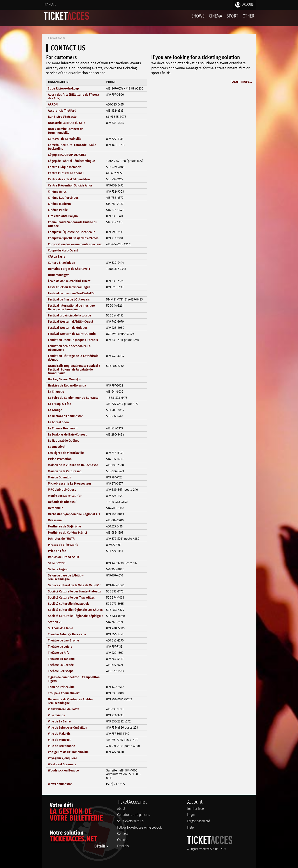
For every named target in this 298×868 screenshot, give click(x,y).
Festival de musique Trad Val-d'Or (71, 293)
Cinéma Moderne (60, 204)
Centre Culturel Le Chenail (66, 173)
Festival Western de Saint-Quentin (72, 334)
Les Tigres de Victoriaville (66, 453)
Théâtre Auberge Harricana (67, 634)
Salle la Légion (58, 569)
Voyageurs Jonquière (63, 758)
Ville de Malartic (59, 734)
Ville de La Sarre (59, 721)
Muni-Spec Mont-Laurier (65, 496)
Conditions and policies (134, 815)
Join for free (196, 809)
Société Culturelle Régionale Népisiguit (75, 616)
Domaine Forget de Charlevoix (69, 269)
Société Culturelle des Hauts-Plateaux (74, 591)
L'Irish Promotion (60, 459)
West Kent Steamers (62, 764)
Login (191, 815)
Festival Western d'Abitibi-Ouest (71, 322)
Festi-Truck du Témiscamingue (69, 287)
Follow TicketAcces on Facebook (139, 827)
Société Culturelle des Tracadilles (71, 598)
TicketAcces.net (56, 38)
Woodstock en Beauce (63, 770)
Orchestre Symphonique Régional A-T (74, 514)
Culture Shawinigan (62, 263)
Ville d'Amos (56, 715)
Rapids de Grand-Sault (64, 557)
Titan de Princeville (61, 687)
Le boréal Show (59, 422)
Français (50, 4)
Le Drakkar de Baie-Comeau (68, 435)
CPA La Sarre (57, 257)
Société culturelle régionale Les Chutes (75, 610)
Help (190, 827)
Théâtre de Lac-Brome (63, 640)
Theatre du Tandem (61, 659)
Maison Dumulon (60, 477)
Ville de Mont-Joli (60, 740)
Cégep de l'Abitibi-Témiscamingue (71, 161)
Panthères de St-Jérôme (64, 526)
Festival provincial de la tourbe (70, 315)
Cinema (216, 16)
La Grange (55, 410)
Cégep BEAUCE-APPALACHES (67, 155)
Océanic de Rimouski (63, 502)
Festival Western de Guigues (68, 328)
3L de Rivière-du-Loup (63, 89)
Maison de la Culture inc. (65, 471)
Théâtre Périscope (61, 671)
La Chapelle (56, 392)
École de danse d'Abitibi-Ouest (69, 281)
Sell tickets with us (130, 821)
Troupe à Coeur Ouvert (64, 693)
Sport (232, 16)
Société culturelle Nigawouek (68, 604)
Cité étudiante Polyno (63, 216)
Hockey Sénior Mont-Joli (65, 379)
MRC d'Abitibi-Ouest (62, 490)
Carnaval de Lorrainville (65, 139)
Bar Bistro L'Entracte (62, 117)
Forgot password (199, 821)
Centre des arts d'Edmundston (69, 179)
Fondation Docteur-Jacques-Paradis (73, 340)
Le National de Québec (64, 441)
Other (248, 16)
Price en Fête (57, 551)
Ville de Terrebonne (62, 746)
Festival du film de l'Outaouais (69, 300)
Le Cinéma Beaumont (63, 428)
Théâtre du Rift (58, 653)
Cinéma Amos (57, 192)
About (121, 809)
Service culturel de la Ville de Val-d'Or (74, 585)
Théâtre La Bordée (61, 665)
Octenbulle (56, 508)
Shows (198, 16)
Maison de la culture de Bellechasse (73, 465)
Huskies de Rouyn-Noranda (67, 386)
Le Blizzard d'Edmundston (66, 416)
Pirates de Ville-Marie (63, 545)
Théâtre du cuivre (60, 647)
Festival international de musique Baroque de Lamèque (71, 307)
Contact (123, 834)
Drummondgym (59, 275)
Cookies (123, 840)
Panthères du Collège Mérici (67, 533)
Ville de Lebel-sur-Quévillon (68, 728)
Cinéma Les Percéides (63, 198)
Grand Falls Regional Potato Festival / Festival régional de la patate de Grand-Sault (74, 370)
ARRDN (53, 105)
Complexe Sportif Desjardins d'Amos (73, 238)
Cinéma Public (58, 210)
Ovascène (55, 520)
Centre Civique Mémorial (65, 167)
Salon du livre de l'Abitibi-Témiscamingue (66, 577)
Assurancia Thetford (62, 111)
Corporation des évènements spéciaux (75, 244)
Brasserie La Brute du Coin (67, 123)
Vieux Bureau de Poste (64, 709)
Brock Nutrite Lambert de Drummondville (66, 131)
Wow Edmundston (60, 784)
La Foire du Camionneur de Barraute (73, 398)
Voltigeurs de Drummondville (68, 752)
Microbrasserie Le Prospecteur (70, 484)
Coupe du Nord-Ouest (63, 250)
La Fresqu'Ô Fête (60, 404)
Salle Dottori (57, 563)
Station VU (55, 622)
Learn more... (242, 82)
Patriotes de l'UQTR (61, 539)
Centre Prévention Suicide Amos (70, 185)
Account (245, 5)
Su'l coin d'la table (61, 628)
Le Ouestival (57, 447)
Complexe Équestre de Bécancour (71, 232)
